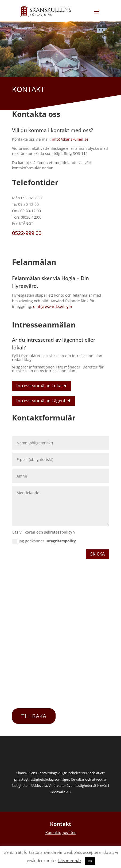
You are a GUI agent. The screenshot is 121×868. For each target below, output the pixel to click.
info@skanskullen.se (70, 139)
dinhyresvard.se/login (53, 306)
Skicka (97, 554)
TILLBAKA (34, 716)
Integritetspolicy (61, 541)
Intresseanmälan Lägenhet (43, 401)
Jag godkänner (44, 541)
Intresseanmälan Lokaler (42, 386)
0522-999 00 (27, 233)
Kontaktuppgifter (61, 832)
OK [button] (90, 861)
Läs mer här (70, 860)
